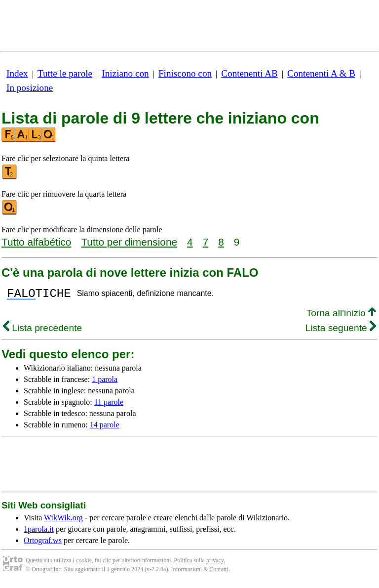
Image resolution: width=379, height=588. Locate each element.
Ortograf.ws (43, 543)
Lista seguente (341, 331)
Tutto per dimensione (129, 242)
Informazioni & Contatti (200, 572)
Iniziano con (125, 73)
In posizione (30, 88)
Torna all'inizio (341, 316)
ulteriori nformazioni (146, 563)
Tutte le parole (65, 73)
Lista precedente (42, 331)
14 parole (105, 428)
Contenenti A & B (321, 73)
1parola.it (39, 532)
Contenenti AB (249, 73)
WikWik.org (63, 521)
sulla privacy (208, 563)
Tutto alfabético (36, 242)
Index (17, 73)
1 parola (105, 382)
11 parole (109, 405)
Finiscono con (185, 73)
